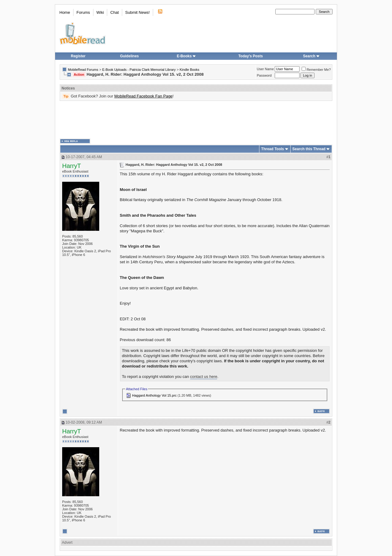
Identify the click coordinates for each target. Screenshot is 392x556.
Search (311, 56)
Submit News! (138, 12)
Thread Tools (273, 149)
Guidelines (129, 56)
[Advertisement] (196, 120)
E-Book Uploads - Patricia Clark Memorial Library (139, 70)
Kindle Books (190, 70)
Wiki (100, 12)
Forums (83, 12)
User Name (266, 69)
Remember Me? (316, 70)
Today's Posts (251, 56)
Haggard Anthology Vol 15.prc (154, 395)
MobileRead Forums (83, 70)
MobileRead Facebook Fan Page (143, 96)
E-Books (186, 56)
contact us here (204, 377)
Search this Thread (309, 149)
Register (78, 56)
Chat (114, 12)
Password (264, 75)
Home (65, 12)
